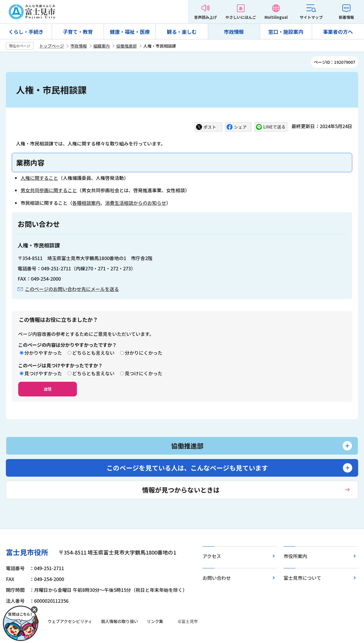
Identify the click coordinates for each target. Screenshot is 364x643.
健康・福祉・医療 (130, 32)
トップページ (52, 46)
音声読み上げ (205, 17)
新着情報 (346, 17)
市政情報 (234, 32)
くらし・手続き (26, 32)
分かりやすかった (43, 353)
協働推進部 (127, 46)
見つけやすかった (43, 373)
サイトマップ (311, 17)
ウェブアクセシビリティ (70, 621)
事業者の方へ (338, 32)
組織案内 (102, 46)
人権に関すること (39, 178)
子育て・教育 (78, 32)
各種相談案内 (86, 203)
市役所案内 (295, 556)
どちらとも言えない (93, 353)
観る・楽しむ (182, 32)
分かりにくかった (144, 353)
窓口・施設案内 (286, 32)
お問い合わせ (217, 578)
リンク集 (155, 621)
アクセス (212, 556)
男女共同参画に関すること (49, 190)
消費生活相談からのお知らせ (136, 203)
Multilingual (276, 17)
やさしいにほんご (241, 17)
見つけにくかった (144, 373)
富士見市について (302, 578)
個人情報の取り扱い (119, 621)
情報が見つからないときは (181, 490)
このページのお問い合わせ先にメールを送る (72, 289)
